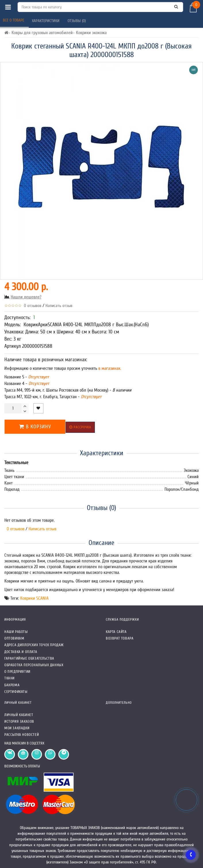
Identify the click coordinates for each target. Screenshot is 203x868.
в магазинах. (109, 368)
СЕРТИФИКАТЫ (16, 692)
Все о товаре (14, 20)
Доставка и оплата (21, 652)
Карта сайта (116, 632)
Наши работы (16, 632)
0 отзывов (31, 306)
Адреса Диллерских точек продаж (34, 645)
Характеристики (46, 21)
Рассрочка (80, 427)
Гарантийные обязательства (29, 658)
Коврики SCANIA (34, 598)
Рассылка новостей (22, 735)
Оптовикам (14, 638)
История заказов (19, 721)
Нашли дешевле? (26, 297)
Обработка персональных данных (34, 665)
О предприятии (17, 671)
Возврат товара (120, 638)
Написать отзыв (59, 306)
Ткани (9, 678)
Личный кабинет (19, 715)
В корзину (35, 427)
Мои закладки (17, 728)
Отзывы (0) (77, 21)
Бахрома (12, 685)
